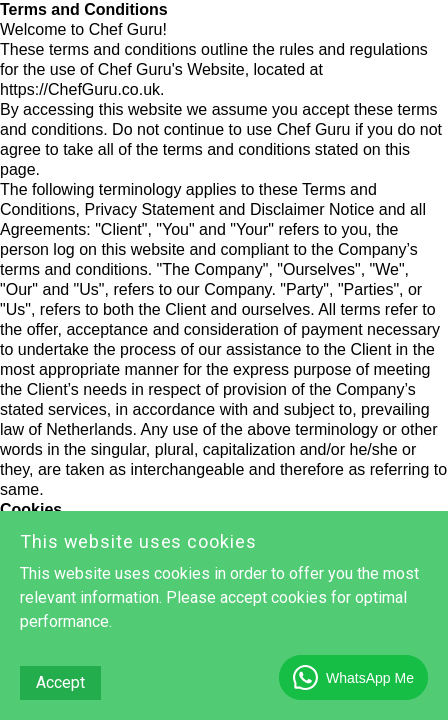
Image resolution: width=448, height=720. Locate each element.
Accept (60, 682)
